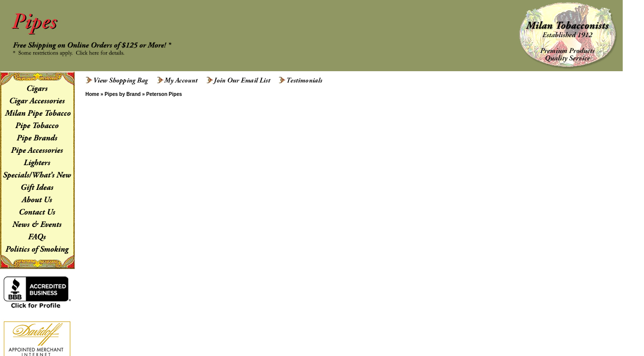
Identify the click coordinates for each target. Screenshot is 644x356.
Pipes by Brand (123, 94)
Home (92, 94)
